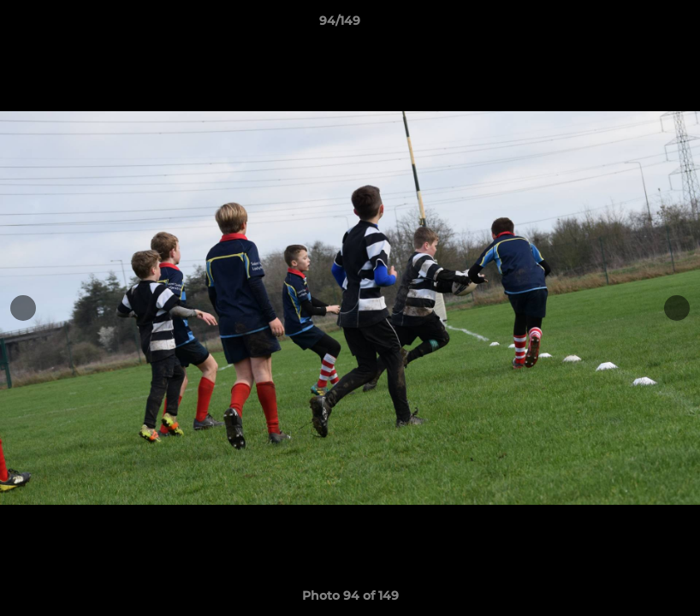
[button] (628, 25)
